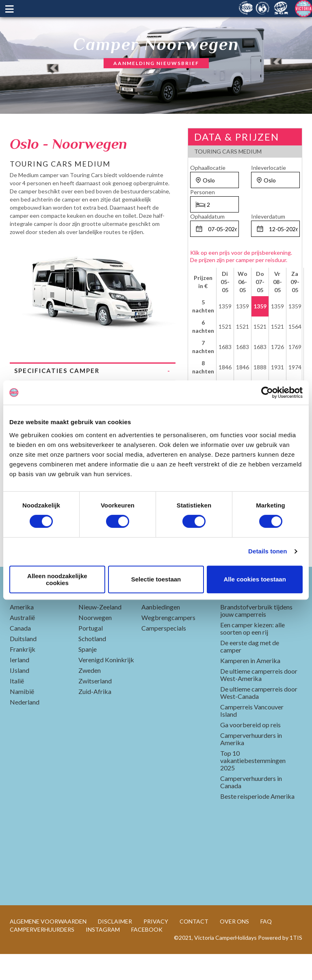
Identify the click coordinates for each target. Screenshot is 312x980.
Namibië (22, 717)
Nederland (25, 728)
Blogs (234, 618)
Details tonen (268, 551)
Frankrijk (23, 675)
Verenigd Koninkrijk (106, 686)
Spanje (88, 675)
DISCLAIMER (115, 947)
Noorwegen (95, 643)
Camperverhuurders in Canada (251, 808)
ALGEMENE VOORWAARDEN (48, 947)
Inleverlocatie (269, 168)
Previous (16, 290)
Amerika (22, 633)
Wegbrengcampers (168, 643)
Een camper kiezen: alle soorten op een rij (252, 654)
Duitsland (23, 665)
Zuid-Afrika (95, 717)
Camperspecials (164, 654)
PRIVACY (156, 947)
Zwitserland (95, 707)
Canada (20, 654)
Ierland (19, 686)
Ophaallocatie (208, 168)
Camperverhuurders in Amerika (251, 765)
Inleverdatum (268, 216)
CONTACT (194, 947)
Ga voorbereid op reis (250, 751)
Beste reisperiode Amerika (257, 822)
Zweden (90, 696)
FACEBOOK (147, 955)
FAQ (266, 947)
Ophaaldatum (207, 216)
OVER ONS (234, 947)
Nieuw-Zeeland (100, 633)
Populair (164, 618)
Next (169, 290)
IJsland (19, 696)
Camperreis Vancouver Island (252, 736)
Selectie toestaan (156, 579)
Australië (22, 643)
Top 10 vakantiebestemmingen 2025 (253, 786)
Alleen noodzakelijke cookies (57, 579)
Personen (203, 192)
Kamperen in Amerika (250, 686)
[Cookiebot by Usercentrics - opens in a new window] (267, 392)
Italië (17, 707)
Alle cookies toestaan (255, 579)
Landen (29, 618)
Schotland (92, 665)
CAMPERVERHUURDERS (42, 955)
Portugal (91, 654)
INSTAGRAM (103, 955)
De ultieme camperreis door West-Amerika (259, 701)
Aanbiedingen (161, 633)
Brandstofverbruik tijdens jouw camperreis (256, 636)
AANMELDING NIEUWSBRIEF (156, 63)
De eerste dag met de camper (250, 672)
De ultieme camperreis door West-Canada (259, 719)
